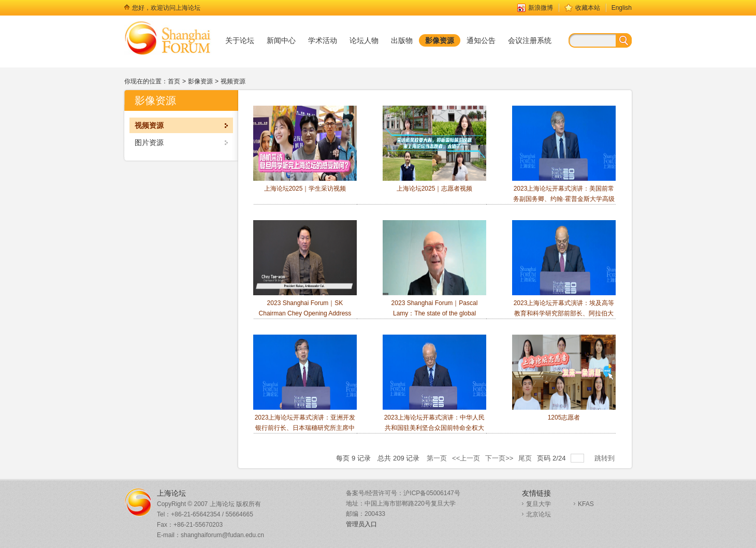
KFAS (586, 504)
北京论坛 (539, 514)
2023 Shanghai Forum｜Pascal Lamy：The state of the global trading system (434, 274)
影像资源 (200, 81)
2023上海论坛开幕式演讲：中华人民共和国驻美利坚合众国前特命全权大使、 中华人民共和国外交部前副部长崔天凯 (434, 393)
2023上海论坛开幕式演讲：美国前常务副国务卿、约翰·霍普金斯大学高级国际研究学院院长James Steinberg (564, 159)
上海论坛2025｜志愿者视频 (434, 149)
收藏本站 (588, 8)
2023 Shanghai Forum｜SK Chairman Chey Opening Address (305, 269)
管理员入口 (361, 524)
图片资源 (149, 142)
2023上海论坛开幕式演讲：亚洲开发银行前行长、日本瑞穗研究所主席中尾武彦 (305, 388)
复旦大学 (539, 504)
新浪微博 (541, 8)
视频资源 (233, 81)
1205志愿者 (564, 378)
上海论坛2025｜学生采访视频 (305, 149)
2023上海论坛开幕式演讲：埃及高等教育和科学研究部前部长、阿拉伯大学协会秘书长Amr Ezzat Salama (564, 274)
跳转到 (606, 458)
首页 (174, 81)
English (622, 8)
